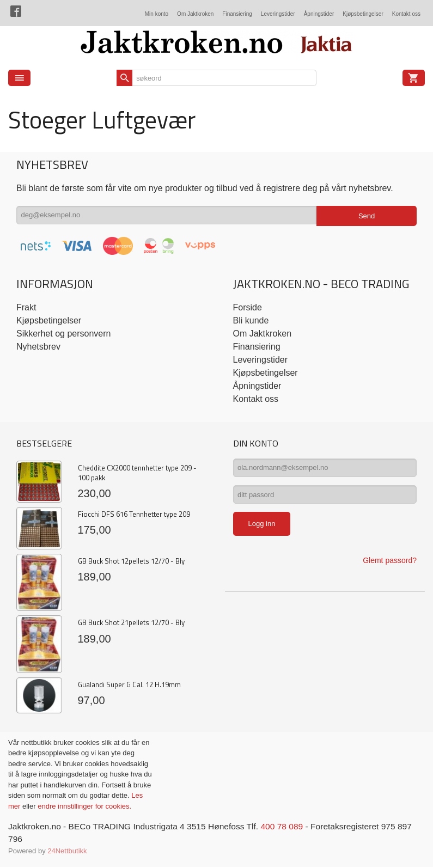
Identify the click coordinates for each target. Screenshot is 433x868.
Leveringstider (278, 14)
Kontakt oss (406, 14)
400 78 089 (290, 826)
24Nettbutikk (67, 851)
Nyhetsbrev (38, 347)
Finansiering (237, 14)
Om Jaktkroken (195, 14)
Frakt (26, 307)
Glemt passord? (390, 565)
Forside (248, 307)
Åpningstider (319, 14)
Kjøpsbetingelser (363, 14)
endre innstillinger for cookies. (84, 806)
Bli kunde (251, 320)
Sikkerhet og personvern (63, 334)
